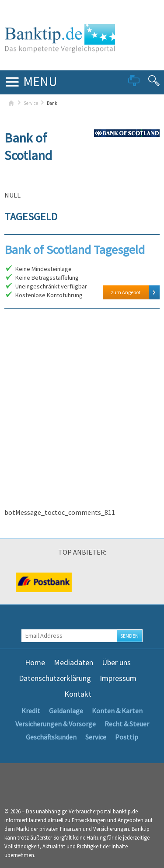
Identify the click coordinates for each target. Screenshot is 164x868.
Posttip (127, 737)
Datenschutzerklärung (55, 678)
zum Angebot (126, 292)
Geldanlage (66, 711)
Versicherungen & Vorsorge (56, 724)
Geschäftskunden (51, 737)
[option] (43, 583)
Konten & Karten (117, 711)
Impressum (118, 678)
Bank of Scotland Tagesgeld (75, 250)
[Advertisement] (82, 417)
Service (31, 103)
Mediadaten (73, 662)
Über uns (116, 662)
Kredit (31, 711)
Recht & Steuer (127, 724)
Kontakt (78, 694)
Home (35, 662)
